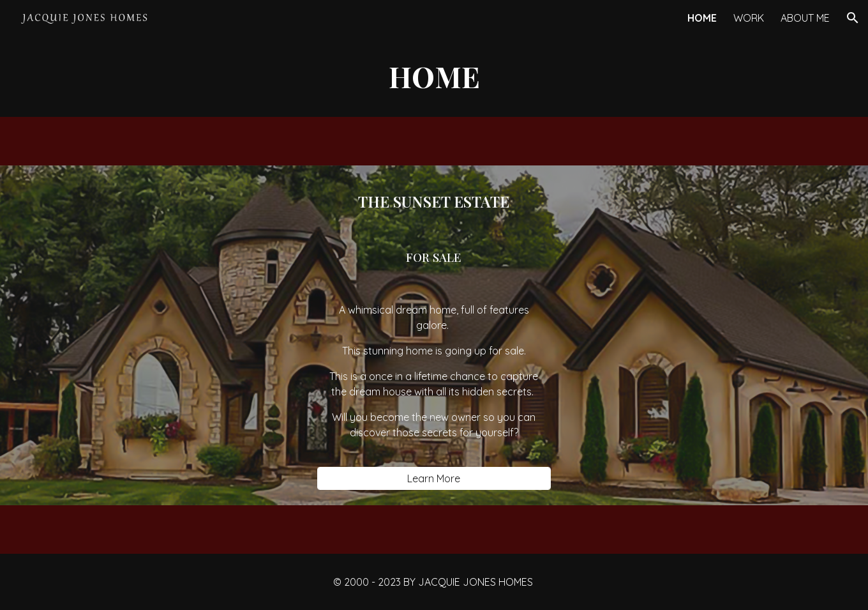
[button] (853, 18)
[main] (434, 76)
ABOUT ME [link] (805, 18)
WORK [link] (749, 18)
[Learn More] (434, 478)
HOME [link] (702, 18)
